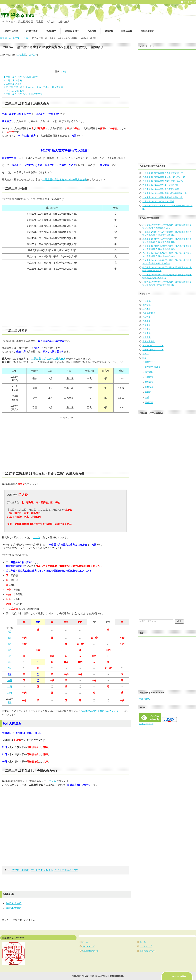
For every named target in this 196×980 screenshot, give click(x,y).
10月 (10, 680)
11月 (10, 687)
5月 (10, 650)
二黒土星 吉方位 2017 (66, 870)
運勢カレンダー (72, 31)
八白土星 (147, 329)
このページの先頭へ (177, 976)
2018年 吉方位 (14, 903)
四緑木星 (147, 337)
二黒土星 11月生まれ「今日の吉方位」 (24, 94)
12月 (10, 693)
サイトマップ (88, 946)
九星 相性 (92, 31)
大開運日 (149, 372)
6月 (10, 656)
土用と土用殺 (149, 341)
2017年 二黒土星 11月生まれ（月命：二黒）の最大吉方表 (34, 87)
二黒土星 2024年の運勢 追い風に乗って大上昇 (164, 177)
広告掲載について (90, 951)
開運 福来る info (17, 15)
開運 (144, 358)
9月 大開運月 (15, 91)
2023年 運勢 (32, 31)
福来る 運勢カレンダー (153, 350)
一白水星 (147, 301)
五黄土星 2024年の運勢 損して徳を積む (161, 185)
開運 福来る (144, 699)
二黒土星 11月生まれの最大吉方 (21, 77)
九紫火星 (147, 317)
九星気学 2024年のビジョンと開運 (158, 202)
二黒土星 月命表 (13, 84)
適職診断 (109, 31)
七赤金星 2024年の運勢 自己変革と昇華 (161, 189)
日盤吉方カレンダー (78, 785)
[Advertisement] (66, 299)
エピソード (150, 362)
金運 (147, 397)
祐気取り (32, 55)
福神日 (148, 392)
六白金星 (147, 333)
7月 (10, 662)
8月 (10, 668)
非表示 (64, 72)
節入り (146, 354)
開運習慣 (149, 403)
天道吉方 (149, 377)
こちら (37, 537)
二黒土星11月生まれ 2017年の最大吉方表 (65, 179)
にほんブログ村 (146, 724)
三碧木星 (147, 309)
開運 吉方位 (127, 31)
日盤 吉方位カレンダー (153, 346)
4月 (10, 644)
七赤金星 (147, 305)
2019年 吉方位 (14, 908)
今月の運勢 (51, 31)
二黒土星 (21, 55)
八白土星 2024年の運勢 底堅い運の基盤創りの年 (165, 193)
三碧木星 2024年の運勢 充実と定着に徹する (163, 181)
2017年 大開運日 (20, 870)
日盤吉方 (149, 382)
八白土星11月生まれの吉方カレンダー (101, 711)
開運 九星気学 (147, 31)
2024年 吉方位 (11, 31)
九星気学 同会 (149, 313)
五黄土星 (147, 325)
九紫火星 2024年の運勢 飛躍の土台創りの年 (163, 197)
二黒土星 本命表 (13, 80)
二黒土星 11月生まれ (42, 870)
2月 (10, 632)
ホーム (85, 942)
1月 (10, 702)
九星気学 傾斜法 (152, 367)
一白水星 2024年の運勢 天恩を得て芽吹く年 (163, 173)
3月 (10, 638)
